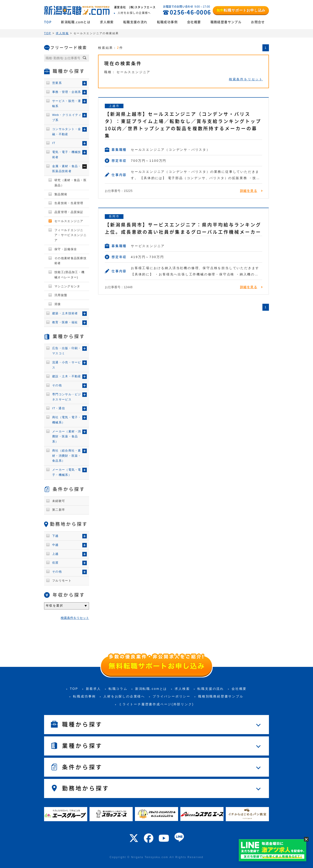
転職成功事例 (167, 22)
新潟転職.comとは (76, 22)
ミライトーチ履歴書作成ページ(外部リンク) (156, 704)
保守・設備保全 (66, 249)
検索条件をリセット (246, 79)
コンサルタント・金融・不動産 (67, 132)
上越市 (114, 106)
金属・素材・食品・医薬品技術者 (67, 169)
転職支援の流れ (135, 22)
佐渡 (55, 563)
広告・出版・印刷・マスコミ (67, 351)
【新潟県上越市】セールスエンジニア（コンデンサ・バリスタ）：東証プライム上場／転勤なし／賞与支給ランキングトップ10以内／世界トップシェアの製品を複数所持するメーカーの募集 (183, 125)
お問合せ (258, 22)
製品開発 (61, 194)
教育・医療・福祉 (65, 322)
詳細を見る (249, 191)
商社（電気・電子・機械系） (67, 420)
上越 (55, 554)
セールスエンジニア (69, 221)
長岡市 (114, 216)
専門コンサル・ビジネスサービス (67, 397)
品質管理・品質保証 (69, 212)
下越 (55, 536)
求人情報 (62, 33)
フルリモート (62, 581)
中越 (55, 545)
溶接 (58, 304)
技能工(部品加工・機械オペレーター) (69, 275)
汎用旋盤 (61, 295)
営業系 (57, 83)
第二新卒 (59, 510)
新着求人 (93, 689)
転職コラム (118, 689)
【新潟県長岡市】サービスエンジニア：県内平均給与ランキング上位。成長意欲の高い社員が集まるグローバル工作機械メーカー (183, 228)
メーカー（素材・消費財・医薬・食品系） (67, 437)
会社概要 (194, 22)
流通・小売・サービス (67, 365)
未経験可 (59, 501)
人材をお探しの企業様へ (124, 696)
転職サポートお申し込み (241, 10)
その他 (57, 385)
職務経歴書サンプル (226, 22)
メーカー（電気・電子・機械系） (67, 472)
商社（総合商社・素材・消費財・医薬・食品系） (67, 456)
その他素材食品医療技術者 (70, 261)
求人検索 (107, 22)
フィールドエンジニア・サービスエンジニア (70, 235)
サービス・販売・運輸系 (67, 103)
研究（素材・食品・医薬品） (70, 183)
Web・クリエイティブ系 (67, 117)
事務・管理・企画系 (67, 92)
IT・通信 (59, 408)
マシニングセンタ (67, 286)
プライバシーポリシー (172, 696)
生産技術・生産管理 (69, 203)
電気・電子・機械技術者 (67, 155)
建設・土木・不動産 (67, 376)
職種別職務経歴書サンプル (221, 696)
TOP (48, 22)
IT (54, 143)
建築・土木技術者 (65, 313)
